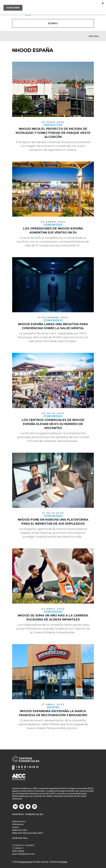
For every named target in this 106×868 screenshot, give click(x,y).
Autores (16, 827)
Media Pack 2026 (20, 830)
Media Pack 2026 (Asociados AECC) (28, 833)
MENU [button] (53, 23)
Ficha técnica (18, 824)
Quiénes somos (19, 821)
